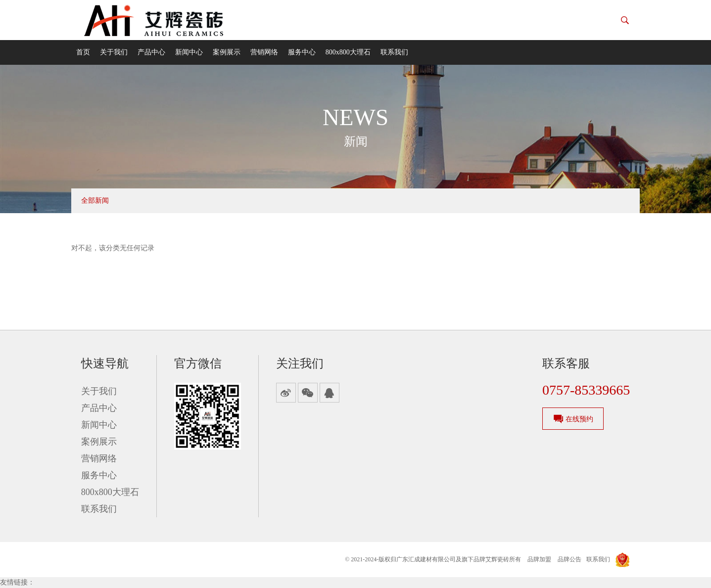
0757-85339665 (586, 390)
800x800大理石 (348, 52)
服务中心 (302, 52)
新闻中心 (189, 52)
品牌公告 (569, 559)
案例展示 (227, 52)
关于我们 (114, 52)
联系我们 (394, 52)
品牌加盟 (539, 559)
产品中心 (151, 52)
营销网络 (264, 52)
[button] (625, 20)
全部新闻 (95, 201)
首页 (83, 52)
